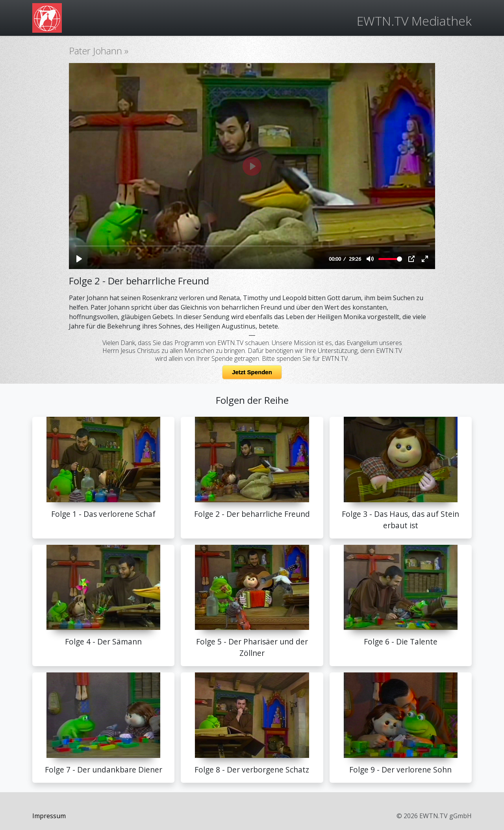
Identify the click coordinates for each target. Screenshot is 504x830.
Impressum (49, 816)
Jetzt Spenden (252, 372)
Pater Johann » (99, 51)
